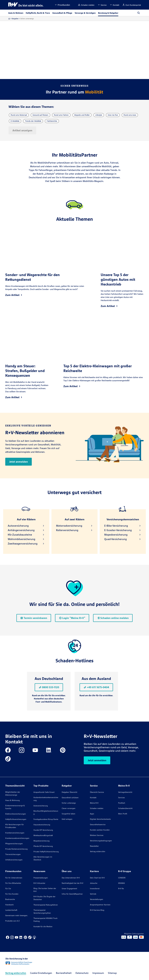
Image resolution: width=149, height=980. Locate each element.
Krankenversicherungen (15, 833)
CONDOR (122, 878)
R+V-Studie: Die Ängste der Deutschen (44, 898)
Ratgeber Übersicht (69, 792)
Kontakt (93, 798)
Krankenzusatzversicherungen (17, 838)
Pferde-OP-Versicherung (43, 846)
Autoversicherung (41, 806)
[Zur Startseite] (9, 19)
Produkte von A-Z (12, 921)
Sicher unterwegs (69, 803)
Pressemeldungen (41, 878)
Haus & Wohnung (12, 800)
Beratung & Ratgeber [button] (108, 13)
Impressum (98, 973)
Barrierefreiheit (64, 973)
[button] (62, 5)
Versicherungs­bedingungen (101, 841)
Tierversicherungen (13, 854)
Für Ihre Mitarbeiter (13, 883)
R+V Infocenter (39, 883)
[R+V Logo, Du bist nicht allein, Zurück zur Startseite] (26, 5)
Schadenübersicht (125, 808)
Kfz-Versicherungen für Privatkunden (15, 826)
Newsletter (94, 846)
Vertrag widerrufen (98, 851)
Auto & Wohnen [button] (16, 13)
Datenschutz (82, 973)
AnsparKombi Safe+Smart (44, 792)
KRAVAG (121, 883)
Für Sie (8, 889)
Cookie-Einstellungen (41, 973)
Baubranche (10, 899)
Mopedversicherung (41, 841)
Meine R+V (94, 803)
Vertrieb (93, 894)
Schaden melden (97, 808)
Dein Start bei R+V (97, 878)
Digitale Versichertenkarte (100, 819)
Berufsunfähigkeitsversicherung (46, 812)
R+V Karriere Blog (97, 910)
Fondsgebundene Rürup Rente (46, 819)
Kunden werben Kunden (100, 830)
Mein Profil (123, 814)
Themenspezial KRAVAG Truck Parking (45, 920)
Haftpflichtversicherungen (16, 819)
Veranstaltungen (96, 899)
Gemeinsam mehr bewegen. (17, 915)
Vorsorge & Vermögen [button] (85, 13)
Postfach (122, 803)
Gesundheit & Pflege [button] (62, 13)
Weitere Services (97, 835)
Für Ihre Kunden (12, 894)
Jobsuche (94, 883)
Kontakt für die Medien (43, 926)
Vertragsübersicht (125, 792)
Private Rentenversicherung (16, 849)
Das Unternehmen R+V (71, 878)
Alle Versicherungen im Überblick (43, 858)
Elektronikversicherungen (16, 814)
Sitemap (112, 973)
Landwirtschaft (11, 910)
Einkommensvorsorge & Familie (15, 807)
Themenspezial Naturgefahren (46, 905)
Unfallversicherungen (14, 860)
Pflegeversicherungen (14, 844)
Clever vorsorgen (69, 808)
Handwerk (9, 905)
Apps (92, 814)
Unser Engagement (69, 889)
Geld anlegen (67, 819)
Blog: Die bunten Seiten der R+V (45, 890)
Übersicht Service (97, 792)
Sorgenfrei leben (68, 814)
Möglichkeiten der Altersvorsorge (13, 793)
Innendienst (95, 889)
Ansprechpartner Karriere (100, 905)
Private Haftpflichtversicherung (46, 852)
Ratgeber (15, 19)
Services (121, 798)
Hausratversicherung (42, 825)
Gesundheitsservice (98, 824)
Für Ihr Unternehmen (14, 878)
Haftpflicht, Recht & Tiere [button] (38, 13)
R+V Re (121, 889)
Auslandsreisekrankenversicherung (46, 799)
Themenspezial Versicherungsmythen (42, 912)
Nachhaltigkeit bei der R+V (72, 883)
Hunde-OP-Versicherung (43, 830)
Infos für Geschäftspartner (72, 894)
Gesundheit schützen (70, 798)
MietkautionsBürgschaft (43, 835)
